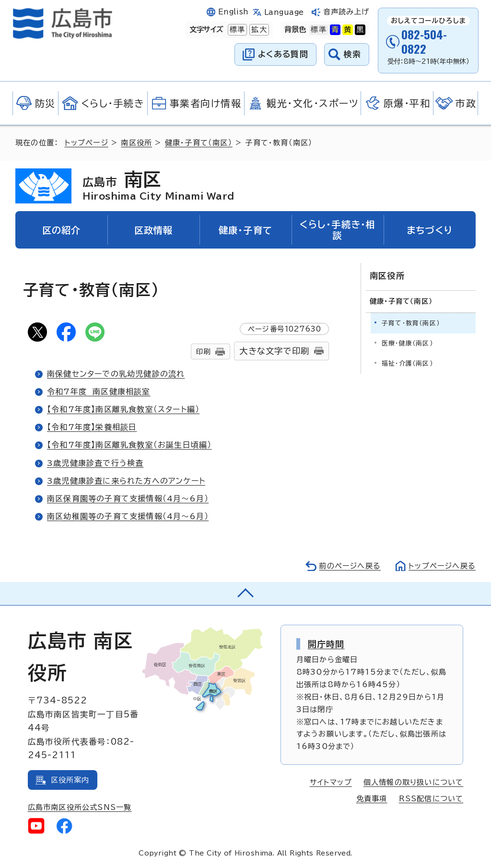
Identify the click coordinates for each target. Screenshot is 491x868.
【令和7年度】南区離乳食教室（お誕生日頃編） (129, 445)
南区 (158, 186)
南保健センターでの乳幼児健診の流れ (116, 374)
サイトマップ (331, 782)
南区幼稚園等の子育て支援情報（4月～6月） (128, 516)
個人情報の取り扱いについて (414, 782)
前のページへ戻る (350, 566)
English (234, 12)
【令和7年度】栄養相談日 (92, 427)
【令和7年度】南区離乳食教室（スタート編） (123, 409)
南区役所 (136, 143)
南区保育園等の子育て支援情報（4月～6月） (128, 499)
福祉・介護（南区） (407, 363)
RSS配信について (431, 799)
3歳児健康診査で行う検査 (95, 463)
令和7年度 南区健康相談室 (99, 392)
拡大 (258, 30)
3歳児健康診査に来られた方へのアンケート (126, 481)
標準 (236, 30)
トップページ (87, 143)
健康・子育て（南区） (199, 143)
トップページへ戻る (442, 566)
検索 (353, 54)
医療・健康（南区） (407, 343)
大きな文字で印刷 (274, 351)
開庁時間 (326, 644)
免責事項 (372, 799)
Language (284, 12)
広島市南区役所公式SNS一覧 (80, 807)
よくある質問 (283, 54)
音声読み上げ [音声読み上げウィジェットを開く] (346, 12)
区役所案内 (70, 780)
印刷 (203, 351)
